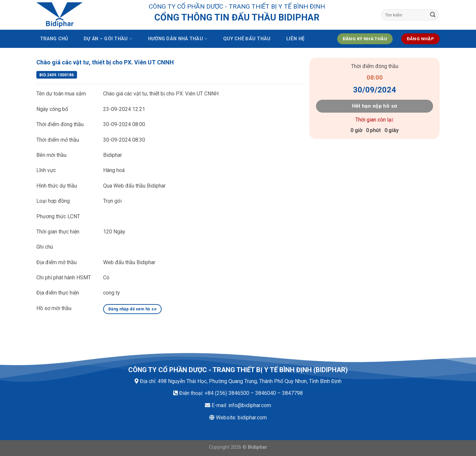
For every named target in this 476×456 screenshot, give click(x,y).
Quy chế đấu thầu (247, 39)
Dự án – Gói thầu (108, 39)
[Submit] (433, 15)
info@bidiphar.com (250, 405)
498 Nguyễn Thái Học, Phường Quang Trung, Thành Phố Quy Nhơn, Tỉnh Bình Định (250, 381)
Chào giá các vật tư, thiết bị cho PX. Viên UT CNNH (105, 62)
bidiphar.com (252, 418)
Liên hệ (295, 39)
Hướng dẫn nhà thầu (178, 39)
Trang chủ (54, 39)
